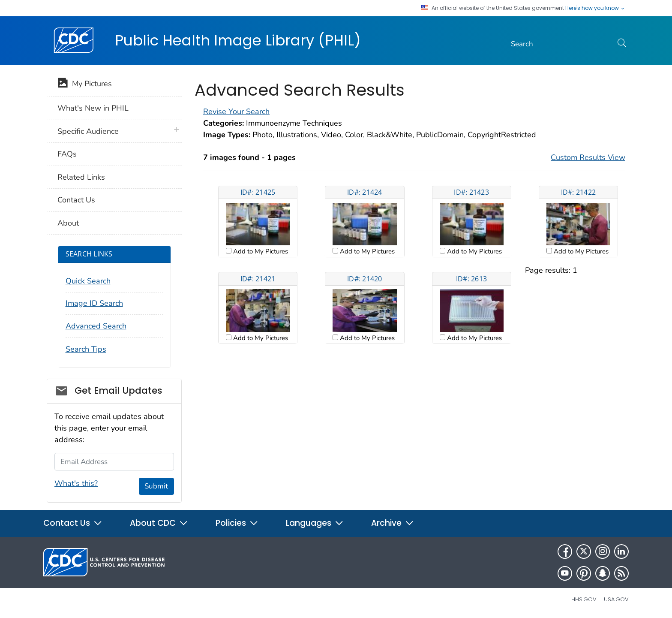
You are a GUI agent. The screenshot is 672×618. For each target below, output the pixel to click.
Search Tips (86, 349)
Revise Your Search (236, 112)
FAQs (67, 154)
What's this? (76, 483)
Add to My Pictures (260, 251)
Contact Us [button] (73, 523)
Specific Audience (88, 131)
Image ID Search (94, 303)
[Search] (559, 44)
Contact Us (76, 200)
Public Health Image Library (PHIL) (238, 40)
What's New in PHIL (93, 108)
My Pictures (85, 84)
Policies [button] (237, 523)
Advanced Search (96, 326)
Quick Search (88, 281)
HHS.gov (584, 599)
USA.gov (616, 599)
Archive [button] (393, 523)
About (68, 223)
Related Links (81, 177)
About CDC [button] (159, 523)
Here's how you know (595, 8)
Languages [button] (315, 523)
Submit (156, 486)
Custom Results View (588, 157)
